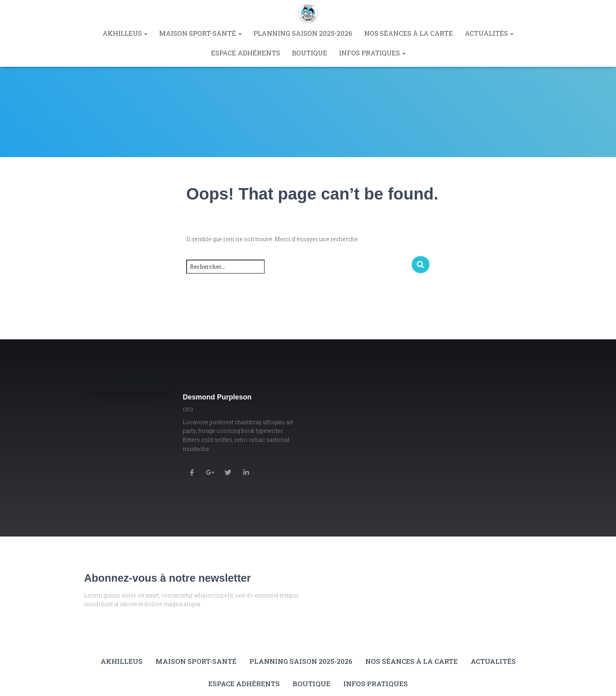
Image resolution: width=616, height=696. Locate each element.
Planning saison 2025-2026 (303, 33)
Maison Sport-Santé (200, 33)
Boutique (310, 53)
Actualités (489, 33)
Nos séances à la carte (409, 33)
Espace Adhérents (246, 53)
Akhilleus (125, 33)
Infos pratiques (372, 53)
